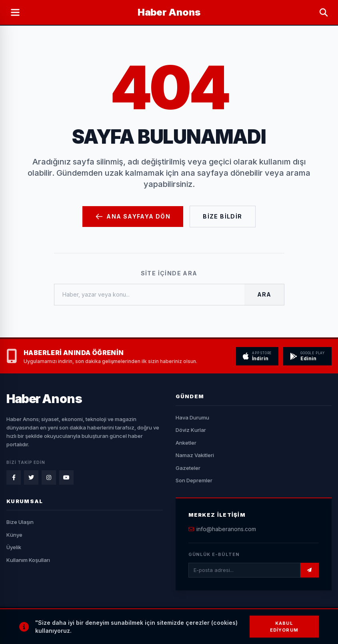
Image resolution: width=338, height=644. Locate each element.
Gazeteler (188, 468)
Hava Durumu (192, 417)
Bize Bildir (222, 216)
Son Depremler (194, 480)
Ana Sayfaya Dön (133, 217)
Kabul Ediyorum (284, 627)
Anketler (186, 443)
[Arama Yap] (324, 12)
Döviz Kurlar (191, 430)
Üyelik (14, 547)
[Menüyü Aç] (15, 12)
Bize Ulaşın (20, 522)
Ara (264, 294)
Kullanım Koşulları (28, 560)
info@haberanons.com (226, 529)
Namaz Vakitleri (195, 455)
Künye (14, 535)
